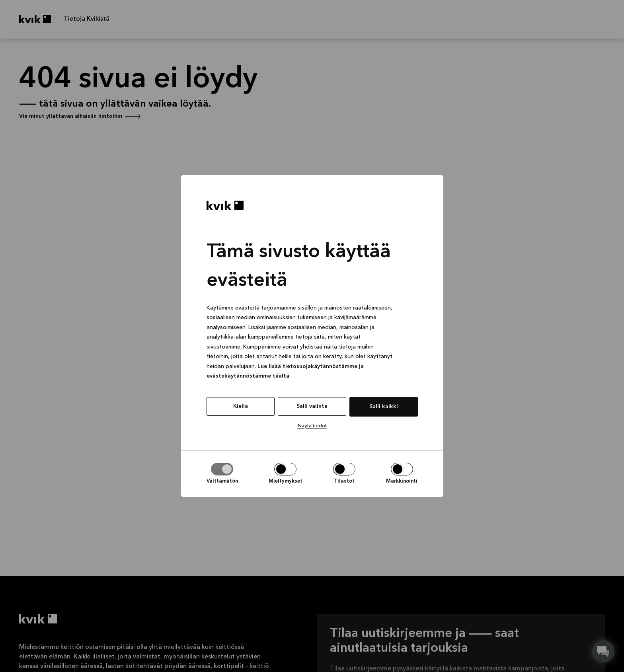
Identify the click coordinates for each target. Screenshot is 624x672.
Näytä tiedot (312, 426)
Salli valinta (312, 406)
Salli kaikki (384, 407)
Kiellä (241, 406)
